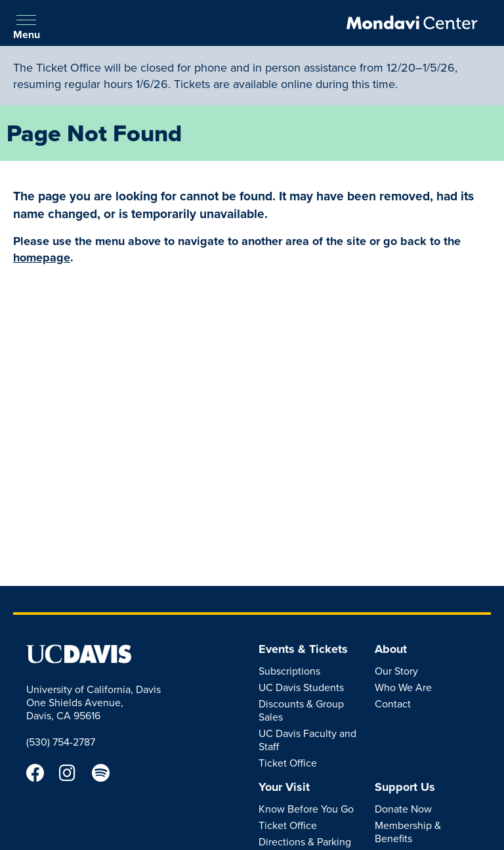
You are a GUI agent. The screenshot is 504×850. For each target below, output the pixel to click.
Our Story (396, 671)
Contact (393, 704)
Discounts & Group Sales (301, 710)
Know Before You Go (306, 809)
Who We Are (403, 687)
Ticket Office (288, 763)
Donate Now (403, 809)
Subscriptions (289, 671)
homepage (42, 257)
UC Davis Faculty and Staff (307, 740)
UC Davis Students (301, 687)
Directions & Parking (305, 841)
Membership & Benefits (408, 832)
